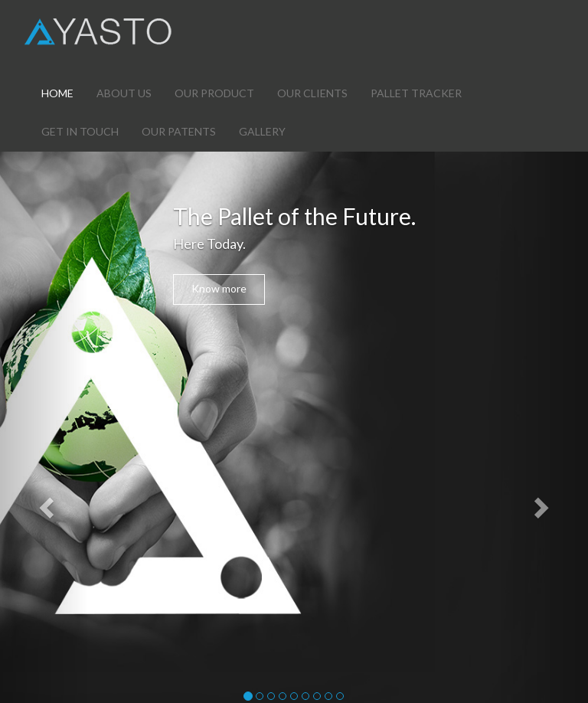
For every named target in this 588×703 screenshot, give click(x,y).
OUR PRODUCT (214, 93)
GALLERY (262, 131)
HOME (57, 93)
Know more (219, 288)
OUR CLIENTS (312, 93)
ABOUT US (124, 93)
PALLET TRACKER (416, 93)
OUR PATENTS (179, 131)
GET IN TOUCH (80, 131)
